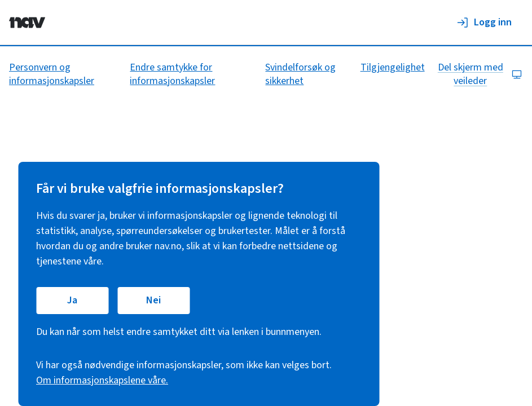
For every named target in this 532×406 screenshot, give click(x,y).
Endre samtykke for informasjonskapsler (172, 74)
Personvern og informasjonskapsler (52, 74)
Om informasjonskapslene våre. (102, 380)
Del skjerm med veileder (480, 74)
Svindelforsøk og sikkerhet (300, 74)
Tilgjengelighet (393, 67)
